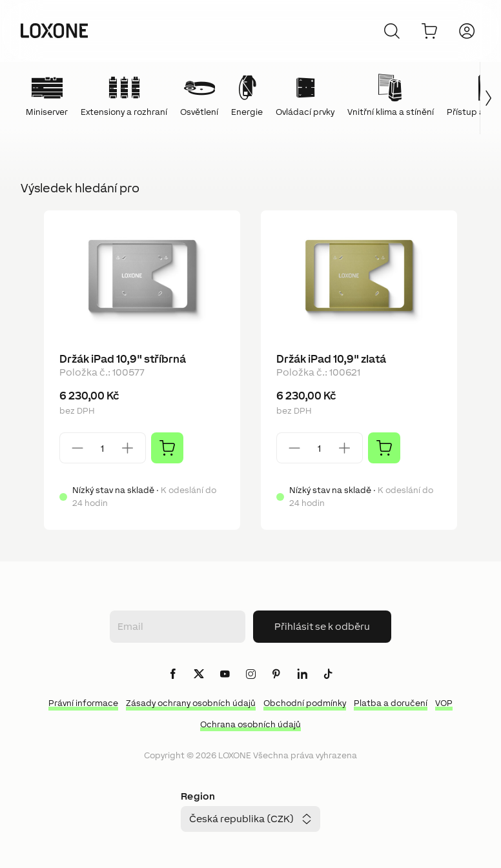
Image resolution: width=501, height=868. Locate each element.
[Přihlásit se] (467, 31)
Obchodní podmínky (305, 703)
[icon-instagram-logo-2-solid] (251, 675)
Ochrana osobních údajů (251, 724)
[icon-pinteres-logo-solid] (276, 675)
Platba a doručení (391, 703)
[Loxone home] (54, 31)
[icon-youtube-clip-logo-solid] (225, 675)
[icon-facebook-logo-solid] (173, 675)
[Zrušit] (392, 31)
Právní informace (83, 703)
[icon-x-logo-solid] (199, 675)
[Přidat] (167, 448)
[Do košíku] (429, 31)
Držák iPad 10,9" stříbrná (123, 359)
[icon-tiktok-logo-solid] (328, 675)
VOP (444, 703)
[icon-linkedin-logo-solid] (302, 675)
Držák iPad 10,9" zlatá (331, 359)
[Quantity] (103, 448)
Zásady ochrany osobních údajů (191, 703)
